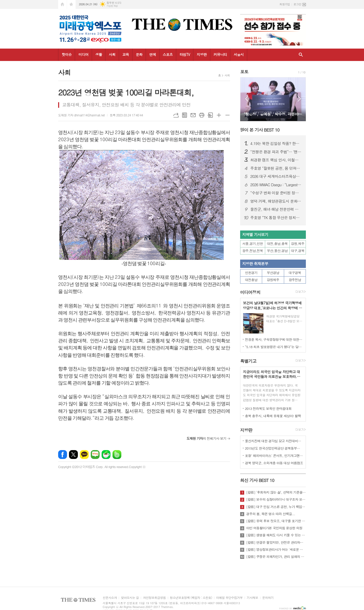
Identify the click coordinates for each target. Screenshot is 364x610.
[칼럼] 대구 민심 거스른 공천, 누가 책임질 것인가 (276, 507)
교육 (126, 54)
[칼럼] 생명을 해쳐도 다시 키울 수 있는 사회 (276, 535)
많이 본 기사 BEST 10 (260, 130)
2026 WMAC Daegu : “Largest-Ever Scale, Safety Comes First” (276, 185)
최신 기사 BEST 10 (257, 480)
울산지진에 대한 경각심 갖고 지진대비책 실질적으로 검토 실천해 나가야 (274, 441)
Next (299, 99)
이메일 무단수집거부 (229, 598)
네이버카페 (106, 455)
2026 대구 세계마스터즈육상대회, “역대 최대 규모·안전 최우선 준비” (276, 176)
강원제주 (273, 280)
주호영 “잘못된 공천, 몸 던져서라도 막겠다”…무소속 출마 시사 (276, 168)
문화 (139, 54)
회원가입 (285, 4)
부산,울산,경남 (277, 251)
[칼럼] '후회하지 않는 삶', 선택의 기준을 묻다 (276, 492)
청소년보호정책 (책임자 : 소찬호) (191, 598)
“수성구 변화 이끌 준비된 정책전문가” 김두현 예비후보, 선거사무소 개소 (276, 193)
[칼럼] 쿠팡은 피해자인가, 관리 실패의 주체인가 (276, 557)
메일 (193, 115)
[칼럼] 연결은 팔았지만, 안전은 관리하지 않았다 (276, 542)
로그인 (297, 4)
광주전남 (295, 280)
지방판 (202, 54)
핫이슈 (67, 54)
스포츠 (168, 54)
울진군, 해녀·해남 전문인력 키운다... (276, 209)
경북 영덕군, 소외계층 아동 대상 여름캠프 (274, 463)
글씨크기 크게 (219, 115)
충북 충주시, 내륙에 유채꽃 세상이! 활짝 (273, 416)
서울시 (238, 54)
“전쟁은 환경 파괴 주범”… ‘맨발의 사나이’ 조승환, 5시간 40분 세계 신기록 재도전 (276, 152)
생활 (99, 54)
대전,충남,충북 (277, 244)
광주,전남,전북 (253, 251)
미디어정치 (250, 292)
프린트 (202, 115)
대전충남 (251, 280)
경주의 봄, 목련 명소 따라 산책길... (271, 514)
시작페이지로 (62, 4)
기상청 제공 (112, 6)
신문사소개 (110, 598)
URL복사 (176, 115)
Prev (247, 99)
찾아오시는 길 (130, 598)
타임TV (185, 54)
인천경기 (251, 273)
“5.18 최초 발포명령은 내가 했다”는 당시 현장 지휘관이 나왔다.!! (274, 347)
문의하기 (268, 598)
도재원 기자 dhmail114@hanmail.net (81, 115)
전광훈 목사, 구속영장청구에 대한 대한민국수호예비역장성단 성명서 (274, 339)
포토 (244, 72)
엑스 (73, 455)
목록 (185, 115)
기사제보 (252, 598)
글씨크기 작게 (227, 115)
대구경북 (295, 273)
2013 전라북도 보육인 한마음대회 (268, 408)
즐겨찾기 (71, 4)
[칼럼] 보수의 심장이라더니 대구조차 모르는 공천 (276, 499)
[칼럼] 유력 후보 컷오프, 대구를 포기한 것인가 (276, 521)
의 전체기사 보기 (206, 438)
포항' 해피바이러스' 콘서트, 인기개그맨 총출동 (274, 456)
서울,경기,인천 (253, 244)
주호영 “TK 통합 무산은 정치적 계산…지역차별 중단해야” (276, 218)
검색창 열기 (301, 55)
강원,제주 (298, 244)
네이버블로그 (95, 455)
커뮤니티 (220, 54)
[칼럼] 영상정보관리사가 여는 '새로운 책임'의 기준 (276, 550)
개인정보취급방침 (154, 598)
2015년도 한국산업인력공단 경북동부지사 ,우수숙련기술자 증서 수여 (274, 448)
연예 (152, 54)
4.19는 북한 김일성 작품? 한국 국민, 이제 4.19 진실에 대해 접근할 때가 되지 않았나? (276, 143)
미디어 (83, 54)
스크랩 (210, 115)
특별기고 (248, 361)
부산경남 (273, 273)
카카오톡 (84, 455)
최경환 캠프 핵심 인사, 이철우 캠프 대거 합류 (276, 160)
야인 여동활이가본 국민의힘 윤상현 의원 (274, 528)
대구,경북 (298, 251)
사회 (112, 54)
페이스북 (63, 455)
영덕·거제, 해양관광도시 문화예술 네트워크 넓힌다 (276, 201)
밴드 (117, 455)
